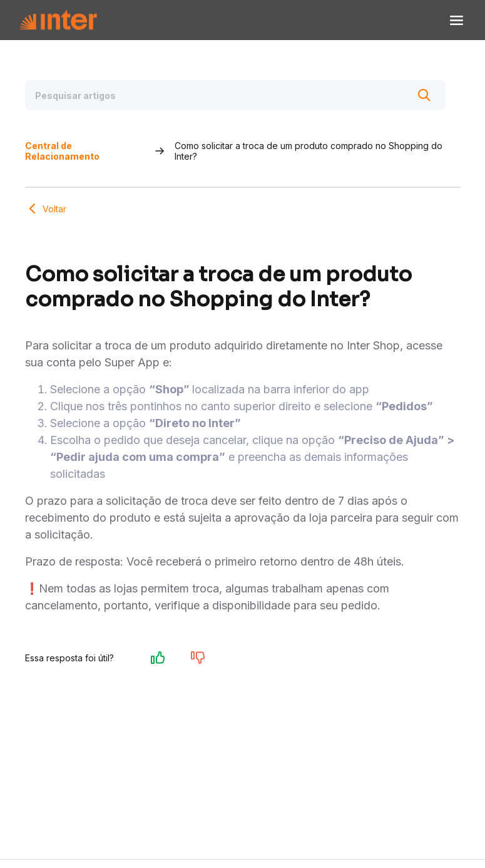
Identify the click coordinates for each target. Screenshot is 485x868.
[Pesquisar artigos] (235, 95)
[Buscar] (424, 95)
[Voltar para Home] (58, 20)
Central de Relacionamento (62, 151)
